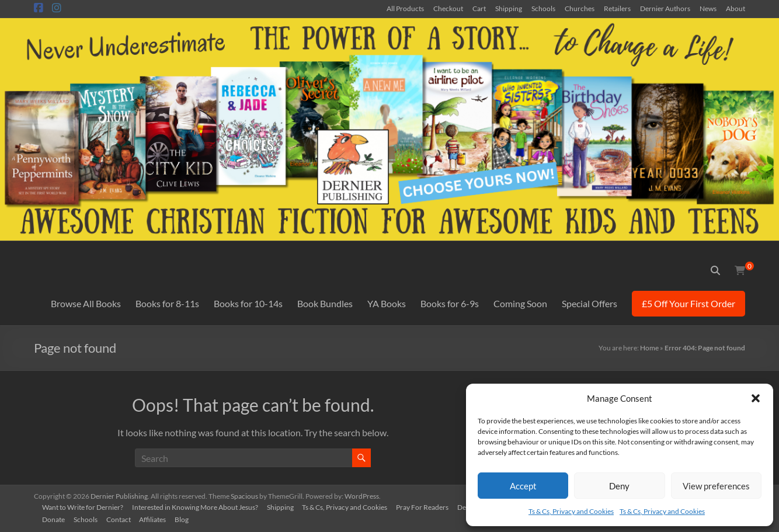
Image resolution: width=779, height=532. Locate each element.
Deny (619, 486)
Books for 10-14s (248, 303)
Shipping (509, 8)
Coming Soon (520, 303)
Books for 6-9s (450, 303)
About (735, 8)
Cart (479, 8)
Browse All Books (86, 303)
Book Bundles (325, 303)
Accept (523, 486)
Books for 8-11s (167, 303)
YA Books (387, 303)
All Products (405, 8)
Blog (186, 519)
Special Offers (590, 303)
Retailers (617, 8)
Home (649, 348)
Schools (543, 8)
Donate (55, 519)
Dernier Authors (665, 8)
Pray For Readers (426, 507)
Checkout (448, 8)
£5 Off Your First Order (688, 303)
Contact (121, 519)
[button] (756, 398)
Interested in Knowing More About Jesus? (197, 507)
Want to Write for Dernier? (84, 507)
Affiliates (156, 519)
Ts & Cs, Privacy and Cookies (571, 511)
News (708, 8)
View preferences (716, 486)
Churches (580, 8)
